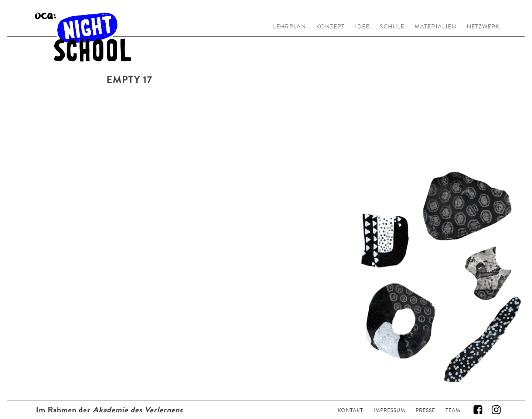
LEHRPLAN (289, 27)
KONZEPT (330, 27)
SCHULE (392, 27)
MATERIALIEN (435, 27)
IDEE (362, 27)
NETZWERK (483, 27)
